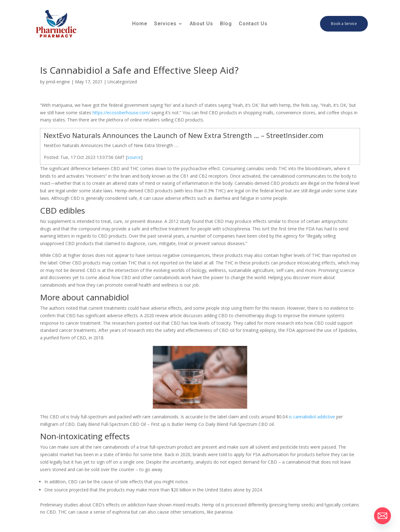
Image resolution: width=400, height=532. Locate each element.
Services (165, 24)
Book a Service (344, 24)
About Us (201, 24)
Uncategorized (122, 82)
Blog (226, 24)
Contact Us (253, 24)
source (134, 157)
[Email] (382, 516)
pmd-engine (58, 82)
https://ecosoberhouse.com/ (121, 113)
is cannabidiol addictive (312, 417)
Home (140, 24)
